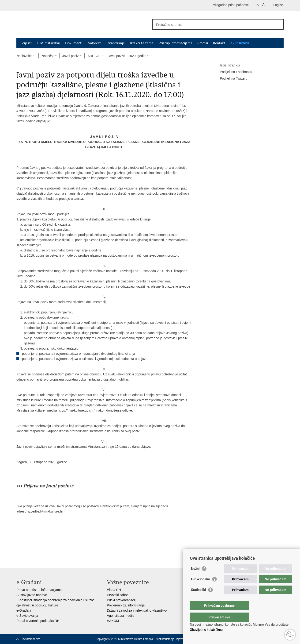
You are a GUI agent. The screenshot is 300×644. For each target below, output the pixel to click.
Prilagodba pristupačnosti (230, 5)
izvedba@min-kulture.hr (46, 511)
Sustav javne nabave (32, 595)
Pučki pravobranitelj (121, 600)
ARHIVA (93, 56)
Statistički (198, 599)
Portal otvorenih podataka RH (38, 621)
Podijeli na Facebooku (233, 72)
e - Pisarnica (240, 43)
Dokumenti (74, 43)
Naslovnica (24, 56)
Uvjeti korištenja (164, 639)
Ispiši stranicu (227, 66)
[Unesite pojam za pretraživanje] (213, 25)
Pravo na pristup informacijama (39, 590)
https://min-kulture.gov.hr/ (76, 410)
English (278, 5)
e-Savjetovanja (27, 616)
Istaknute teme (142, 43)
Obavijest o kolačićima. (207, 630)
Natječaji (94, 43)
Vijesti (27, 43)
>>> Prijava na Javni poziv (43, 486)
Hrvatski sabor (117, 595)
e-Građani (24, 610)
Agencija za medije (121, 616)
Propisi (203, 43)
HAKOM (113, 621)
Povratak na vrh (30, 639)
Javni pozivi (71, 56)
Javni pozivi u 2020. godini (127, 56)
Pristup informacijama (175, 43)
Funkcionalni (200, 589)
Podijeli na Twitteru (230, 79)
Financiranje (116, 43)
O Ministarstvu (48, 43)
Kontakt (219, 43)
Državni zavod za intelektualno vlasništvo (137, 610)
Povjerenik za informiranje (126, 605)
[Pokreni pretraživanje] (278, 24)
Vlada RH (114, 590)
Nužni (195, 578)
